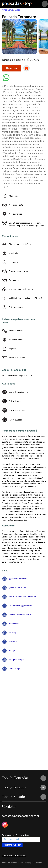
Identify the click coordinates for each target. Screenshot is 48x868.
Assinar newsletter (12, 845)
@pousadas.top (35, 863)
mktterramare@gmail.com (20, 606)
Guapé (17, 10)
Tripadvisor (14, 624)
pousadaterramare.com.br (20, 615)
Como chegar (15, 669)
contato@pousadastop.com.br (21, 816)
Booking (13, 633)
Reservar (12, 68)
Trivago (12, 651)
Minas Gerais (7, 10)
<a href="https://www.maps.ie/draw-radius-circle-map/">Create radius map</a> (24, 710)
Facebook (13, 642)
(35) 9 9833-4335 (18, 588)
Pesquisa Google (17, 660)
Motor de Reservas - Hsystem (23, 597)
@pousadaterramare (18, 579)
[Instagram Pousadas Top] (5, 825)
